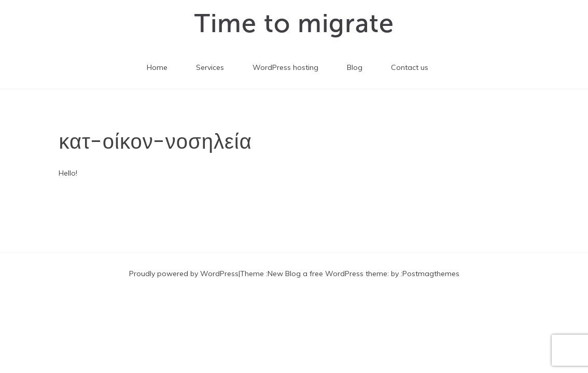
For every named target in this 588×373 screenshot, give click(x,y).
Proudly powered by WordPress (184, 274)
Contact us (410, 67)
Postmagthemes (431, 274)
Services (210, 67)
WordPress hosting (285, 67)
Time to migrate (294, 23)
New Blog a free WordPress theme (327, 274)
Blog (355, 67)
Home (157, 67)
